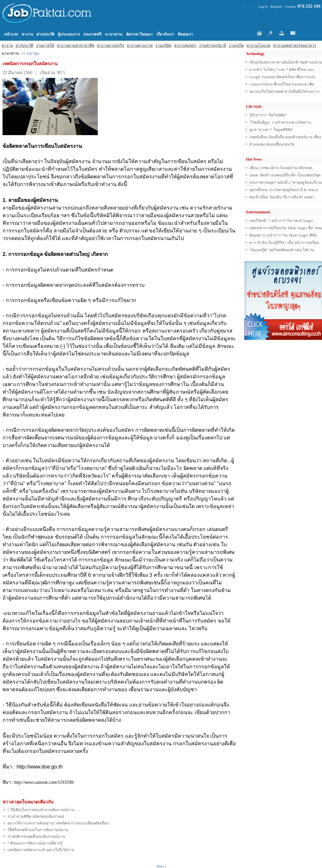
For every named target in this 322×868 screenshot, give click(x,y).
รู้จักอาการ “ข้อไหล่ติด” (268, 115)
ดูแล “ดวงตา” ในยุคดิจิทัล (271, 130)
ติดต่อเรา (185, 34)
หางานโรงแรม (258, 45)
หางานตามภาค (140, 45)
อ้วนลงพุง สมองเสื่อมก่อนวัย (272, 144)
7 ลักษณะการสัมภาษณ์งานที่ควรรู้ (35, 843)
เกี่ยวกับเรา (165, 34)
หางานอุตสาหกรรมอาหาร (295, 45)
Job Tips (33, 53)
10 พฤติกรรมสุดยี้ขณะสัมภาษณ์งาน (36, 837)
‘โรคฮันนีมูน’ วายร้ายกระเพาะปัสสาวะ (280, 122)
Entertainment (258, 212)
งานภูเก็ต (236, 45)
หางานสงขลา (185, 45)
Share (160, 866)
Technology (255, 54)
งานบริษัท (163, 45)
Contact (291, 6)
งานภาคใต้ (45, 45)
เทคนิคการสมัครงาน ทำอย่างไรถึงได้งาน (41, 850)
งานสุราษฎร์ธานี (213, 45)
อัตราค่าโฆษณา (139, 34)
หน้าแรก (11, 34)
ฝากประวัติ (24, 45)
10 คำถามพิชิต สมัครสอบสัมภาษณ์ (36, 816)
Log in (263, 6)
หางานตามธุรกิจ (111, 45)
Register (276, 6)
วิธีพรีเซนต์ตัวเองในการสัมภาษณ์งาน (38, 830)
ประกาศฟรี (92, 34)
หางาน (7, 45)
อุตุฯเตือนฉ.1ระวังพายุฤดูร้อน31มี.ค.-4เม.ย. (284, 190)
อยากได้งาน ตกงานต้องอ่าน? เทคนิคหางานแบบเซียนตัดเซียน (58, 823)
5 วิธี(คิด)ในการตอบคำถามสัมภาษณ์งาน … (43, 810)
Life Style (254, 107)
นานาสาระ (114, 34)
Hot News (254, 159)
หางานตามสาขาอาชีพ (76, 45)
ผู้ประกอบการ (69, 34)
